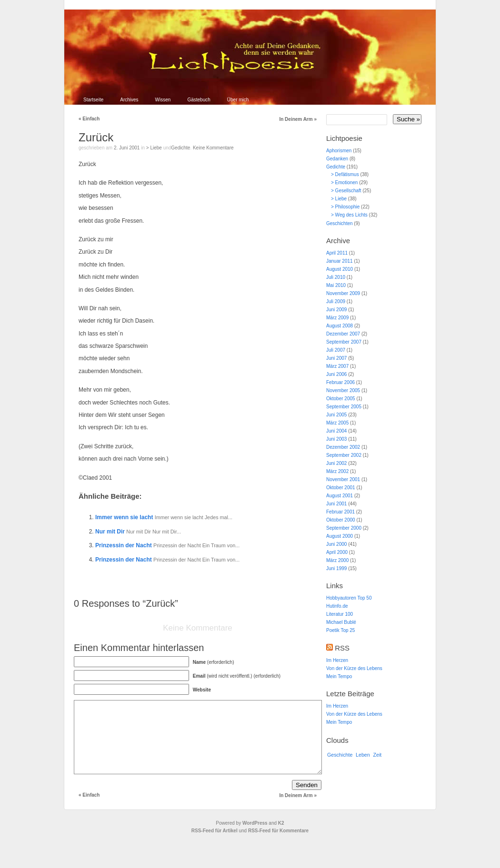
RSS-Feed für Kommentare (278, 845)
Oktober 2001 (341, 488)
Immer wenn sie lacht (125, 517)
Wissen (163, 100)
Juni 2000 (336, 544)
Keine (213, 148)
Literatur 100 (340, 614)
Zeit (378, 755)
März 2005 (337, 423)
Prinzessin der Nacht (124, 545)
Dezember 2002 (343, 447)
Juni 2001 (336, 504)
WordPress (255, 837)
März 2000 (337, 560)
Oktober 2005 (341, 399)
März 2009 (337, 318)
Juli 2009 (336, 301)
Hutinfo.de (337, 606)
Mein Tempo (339, 676)
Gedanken (337, 159)
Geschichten (340, 223)
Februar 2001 (340, 512)
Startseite (93, 100)
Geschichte (340, 755)
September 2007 (344, 342)
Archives (129, 100)
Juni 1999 (336, 568)
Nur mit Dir (111, 532)
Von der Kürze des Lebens (354, 668)
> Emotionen (344, 182)
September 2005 (344, 407)
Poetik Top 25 (340, 630)
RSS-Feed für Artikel (215, 845)
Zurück (96, 137)
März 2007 (337, 366)
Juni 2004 (336, 431)
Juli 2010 (336, 277)
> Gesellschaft (346, 191)
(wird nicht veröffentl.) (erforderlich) (237, 676)
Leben (363, 755)
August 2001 (340, 496)
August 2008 (340, 326)
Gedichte (180, 148)
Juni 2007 (336, 358)
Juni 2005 (336, 415)
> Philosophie (345, 207)
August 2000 (340, 536)
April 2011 (337, 253)
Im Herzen (337, 660)
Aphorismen (339, 151)
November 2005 (343, 390)
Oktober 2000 (341, 520)
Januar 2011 (340, 261)
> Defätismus (345, 174)
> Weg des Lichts (349, 215)
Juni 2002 (336, 463)
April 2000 (337, 552)
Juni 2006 (336, 374)
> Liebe (154, 148)
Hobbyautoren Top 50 (349, 598)
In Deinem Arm (298, 119)
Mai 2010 (336, 285)
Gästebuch (199, 100)
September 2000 (344, 528)
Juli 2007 (336, 350)
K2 (281, 837)
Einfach (89, 119)
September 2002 (344, 455)
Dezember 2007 (343, 334)
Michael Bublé (341, 622)
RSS (342, 648)
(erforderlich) (214, 662)
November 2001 (343, 479)
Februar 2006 (340, 382)
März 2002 (337, 471)
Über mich (238, 100)
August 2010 (340, 269)
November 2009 (343, 293)
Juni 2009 (336, 310)
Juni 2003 (336, 439)
